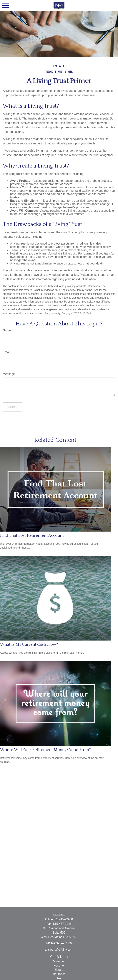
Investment (59, 966)
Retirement (59, 961)
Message (9, 374)
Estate (59, 970)
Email (6, 352)
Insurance (59, 974)
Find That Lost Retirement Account (32, 536)
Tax (59, 978)
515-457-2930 (64, 919)
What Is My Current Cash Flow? (29, 644)
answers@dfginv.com (59, 950)
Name (7, 330)
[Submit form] (12, 407)
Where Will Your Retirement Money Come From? (45, 750)
